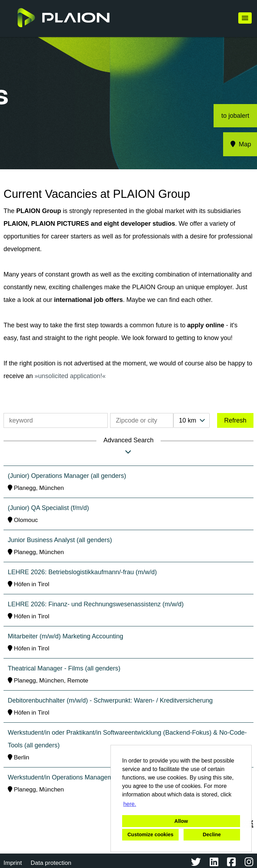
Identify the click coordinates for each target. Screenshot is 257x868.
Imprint (13, 863)
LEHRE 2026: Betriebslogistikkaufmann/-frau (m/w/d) (82, 572)
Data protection (51, 863)
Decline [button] (212, 834)
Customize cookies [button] (150, 834)
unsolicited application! (70, 376)
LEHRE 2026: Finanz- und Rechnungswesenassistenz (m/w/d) (96, 604)
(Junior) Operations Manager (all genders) (67, 476)
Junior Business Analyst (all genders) (60, 540)
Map (240, 144)
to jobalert (235, 116)
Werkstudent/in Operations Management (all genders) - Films (94, 777)
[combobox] (192, 420)
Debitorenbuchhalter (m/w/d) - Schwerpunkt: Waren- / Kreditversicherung (110, 700)
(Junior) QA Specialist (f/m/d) (48, 508)
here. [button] (130, 804)
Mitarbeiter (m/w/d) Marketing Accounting (65, 636)
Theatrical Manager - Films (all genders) (64, 668)
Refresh (235, 420)
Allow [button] (181, 821)
